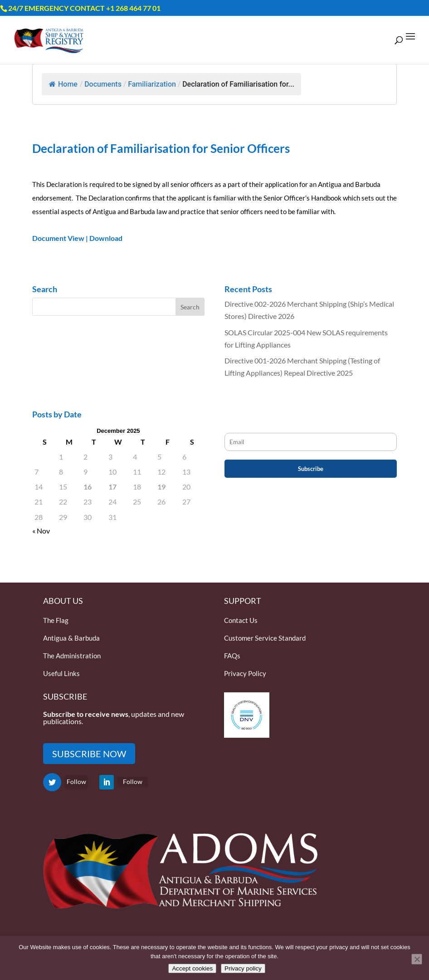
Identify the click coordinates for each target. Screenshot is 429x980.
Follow (76, 782)
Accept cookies (192, 968)
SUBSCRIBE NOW (89, 754)
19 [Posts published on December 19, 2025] (161, 487)
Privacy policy (243, 968)
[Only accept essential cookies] (417, 959)
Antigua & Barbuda (71, 638)
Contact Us (241, 620)
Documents (103, 84)
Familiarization (152, 84)
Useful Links (61, 673)
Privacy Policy (245, 673)
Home (63, 84)
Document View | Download (77, 238)
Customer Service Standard (265, 638)
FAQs (232, 656)
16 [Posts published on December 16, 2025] (88, 487)
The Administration (72, 656)
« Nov (41, 531)
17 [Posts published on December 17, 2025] (112, 487)
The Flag (56, 620)
